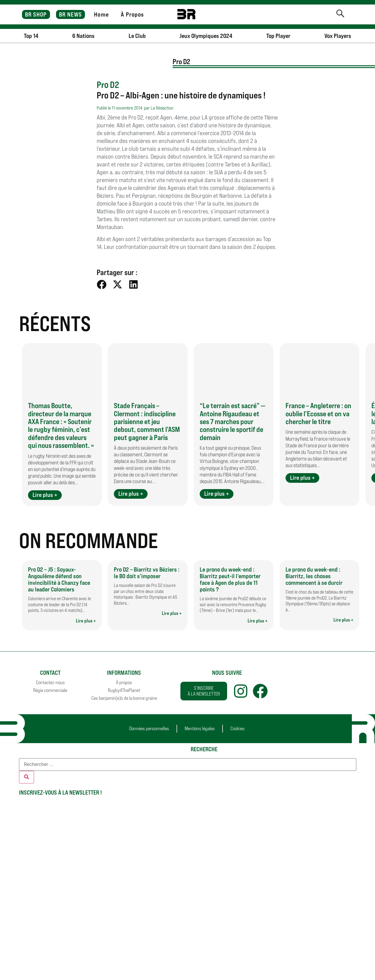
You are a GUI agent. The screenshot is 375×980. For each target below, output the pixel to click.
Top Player (278, 36)
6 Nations (83, 36)
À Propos (132, 14)
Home (101, 14)
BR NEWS (70, 14)
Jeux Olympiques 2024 (206, 36)
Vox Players (338, 36)
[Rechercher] (27, 777)
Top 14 (31, 36)
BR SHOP (36, 14)
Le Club (137, 36)
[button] (102, 285)
